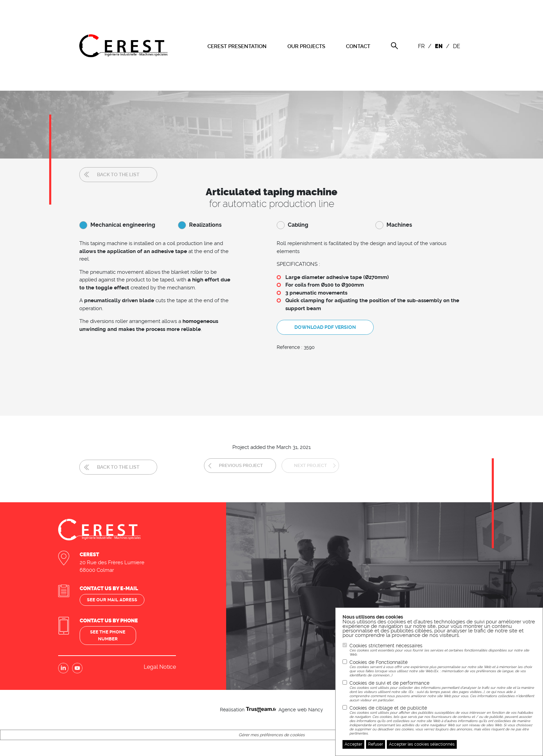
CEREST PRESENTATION (237, 46)
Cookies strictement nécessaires (443, 650)
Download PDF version (325, 325)
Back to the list (118, 174)
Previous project (233, 460)
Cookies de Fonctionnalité (443, 668)
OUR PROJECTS (306, 46)
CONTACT (358, 46)
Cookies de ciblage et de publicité (443, 720)
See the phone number (109, 628)
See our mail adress (113, 593)
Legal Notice (160, 660)
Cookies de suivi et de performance (443, 691)
